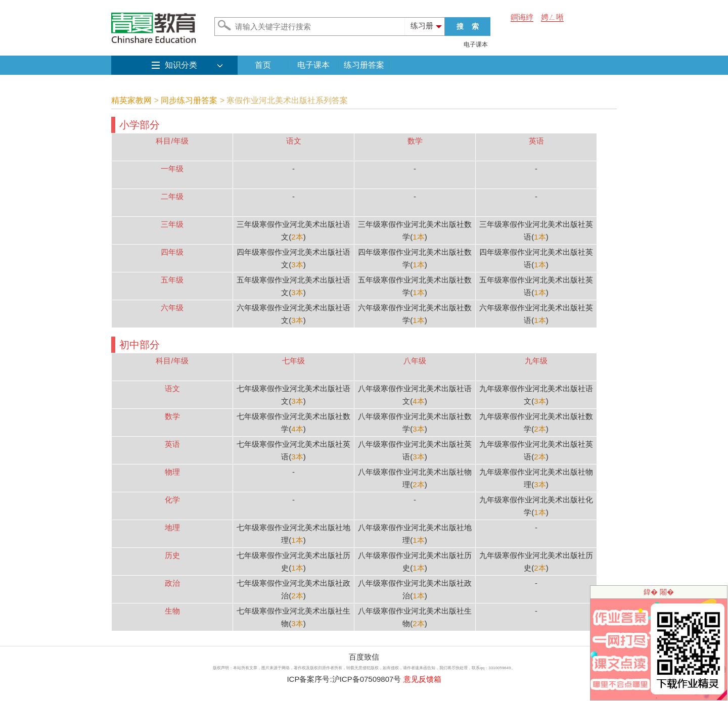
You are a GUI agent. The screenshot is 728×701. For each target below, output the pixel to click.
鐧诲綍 (522, 17)
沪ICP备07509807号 (367, 679)
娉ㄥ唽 (552, 17)
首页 (263, 65)
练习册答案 (364, 65)
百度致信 (364, 657)
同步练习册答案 (189, 100)
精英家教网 (131, 100)
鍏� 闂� (659, 592)
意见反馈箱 (422, 679)
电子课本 (476, 44)
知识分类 (181, 65)
